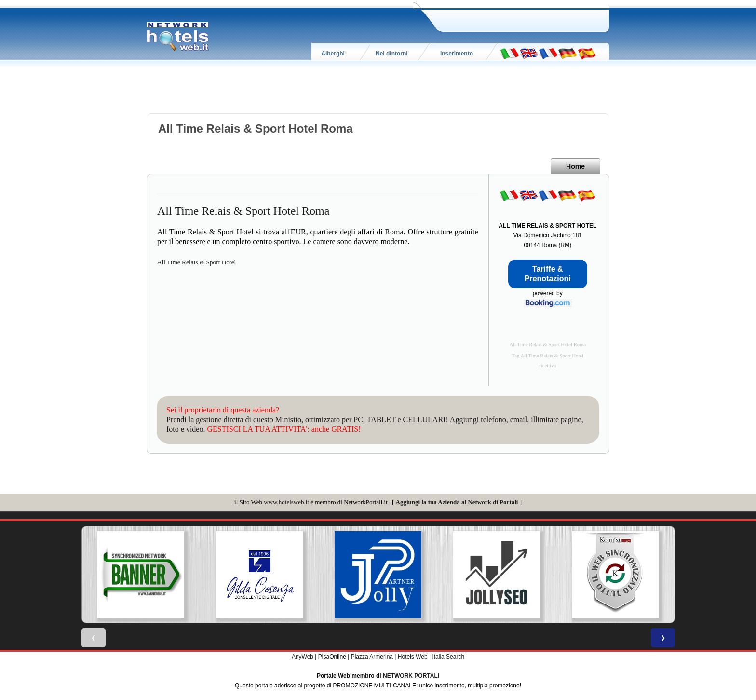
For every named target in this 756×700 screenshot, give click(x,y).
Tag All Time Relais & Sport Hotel (548, 356)
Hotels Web (413, 657)
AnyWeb (303, 657)
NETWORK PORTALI (411, 676)
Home (575, 166)
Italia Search (448, 657)
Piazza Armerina (372, 657)
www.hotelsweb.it (286, 502)
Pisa (324, 657)
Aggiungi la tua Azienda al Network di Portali (457, 502)
